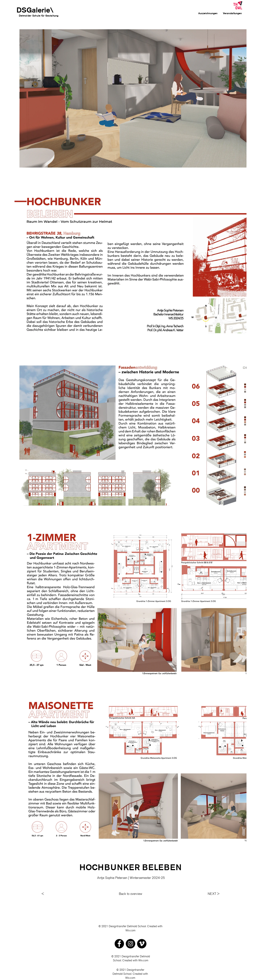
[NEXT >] (213, 894)
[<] (56, 894)
